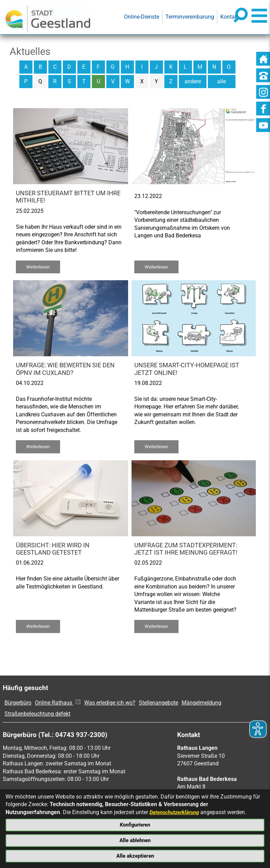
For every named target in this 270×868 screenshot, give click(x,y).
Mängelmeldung (201, 703)
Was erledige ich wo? (110, 703)
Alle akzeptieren (135, 855)
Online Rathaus (58, 703)
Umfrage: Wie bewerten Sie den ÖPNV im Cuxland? (65, 369)
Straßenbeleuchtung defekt (37, 714)
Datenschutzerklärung (176, 809)
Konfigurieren (135, 823)
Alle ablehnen (135, 839)
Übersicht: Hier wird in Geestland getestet (53, 549)
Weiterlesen (38, 267)
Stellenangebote (158, 703)
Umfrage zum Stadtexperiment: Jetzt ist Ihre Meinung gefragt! (186, 549)
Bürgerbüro (18, 703)
